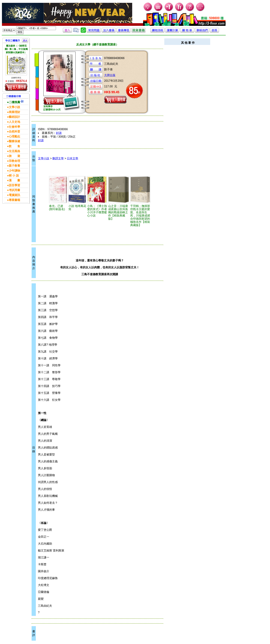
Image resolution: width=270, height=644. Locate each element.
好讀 (59, 133)
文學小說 (44, 158)
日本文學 (73, 158)
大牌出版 (110, 75)
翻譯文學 (58, 158)
